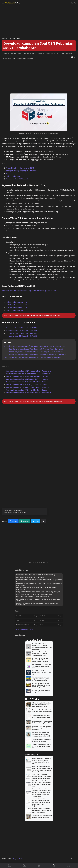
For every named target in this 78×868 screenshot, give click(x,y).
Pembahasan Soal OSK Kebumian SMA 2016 (21, 328)
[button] (72, 3)
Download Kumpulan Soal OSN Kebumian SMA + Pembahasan (28, 387)
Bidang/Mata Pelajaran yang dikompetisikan (22, 171)
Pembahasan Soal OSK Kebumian (18, 179)
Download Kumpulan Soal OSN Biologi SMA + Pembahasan (27, 376)
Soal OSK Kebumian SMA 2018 (16, 308)
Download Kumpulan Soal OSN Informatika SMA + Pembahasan (28, 393)
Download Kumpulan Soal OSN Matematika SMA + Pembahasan (28, 371)
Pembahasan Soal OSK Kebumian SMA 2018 (21, 333)
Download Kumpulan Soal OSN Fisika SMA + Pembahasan (26, 382)
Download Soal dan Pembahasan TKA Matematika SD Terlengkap (37, 575)
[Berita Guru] (51, 616)
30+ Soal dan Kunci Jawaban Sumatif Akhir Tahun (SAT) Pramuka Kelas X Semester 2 (34, 349)
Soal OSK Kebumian (13, 176)
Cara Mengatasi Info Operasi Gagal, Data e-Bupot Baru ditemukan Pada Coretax (37, 589)
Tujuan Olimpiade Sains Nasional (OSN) (20, 168)
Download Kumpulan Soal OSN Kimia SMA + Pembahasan (26, 390)
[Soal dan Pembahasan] (27, 625)
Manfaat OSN (10, 173)
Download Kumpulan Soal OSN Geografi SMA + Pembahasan (27, 385)
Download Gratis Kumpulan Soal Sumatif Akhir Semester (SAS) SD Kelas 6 (39, 581)
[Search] (75, 3)
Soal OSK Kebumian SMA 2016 (16, 302)
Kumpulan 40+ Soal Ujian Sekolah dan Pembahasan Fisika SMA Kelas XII (38, 401)
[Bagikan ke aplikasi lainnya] (44, 521)
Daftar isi (5, 164)
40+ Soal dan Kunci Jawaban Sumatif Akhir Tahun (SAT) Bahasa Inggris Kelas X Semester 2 (36, 346)
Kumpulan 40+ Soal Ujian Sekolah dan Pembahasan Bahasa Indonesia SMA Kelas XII (34, 357)
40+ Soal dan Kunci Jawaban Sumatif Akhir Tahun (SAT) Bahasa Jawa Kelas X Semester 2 (35, 355)
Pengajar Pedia (18, 859)
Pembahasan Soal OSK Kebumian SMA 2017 (21, 331)
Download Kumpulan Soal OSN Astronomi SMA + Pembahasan (28, 374)
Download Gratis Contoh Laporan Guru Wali (30, 577)
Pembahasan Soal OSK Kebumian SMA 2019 (21, 336)
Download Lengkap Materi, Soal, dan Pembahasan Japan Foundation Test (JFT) (38, 600)
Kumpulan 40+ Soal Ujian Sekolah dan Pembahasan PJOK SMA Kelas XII (37, 315)
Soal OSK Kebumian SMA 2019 (16, 310)
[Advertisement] (39, 21)
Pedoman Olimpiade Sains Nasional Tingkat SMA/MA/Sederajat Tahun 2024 (29, 291)
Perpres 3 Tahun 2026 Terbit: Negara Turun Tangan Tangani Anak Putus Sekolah (37, 604)
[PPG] (51, 625)
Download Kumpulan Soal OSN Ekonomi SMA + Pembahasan (27, 379)
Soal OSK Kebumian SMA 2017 (16, 305)
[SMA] (27, 620)
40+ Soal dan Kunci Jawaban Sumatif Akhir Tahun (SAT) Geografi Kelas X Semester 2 (33, 352)
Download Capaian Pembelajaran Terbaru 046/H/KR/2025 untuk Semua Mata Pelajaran (39, 585)
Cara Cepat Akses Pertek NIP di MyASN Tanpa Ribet (33, 597)
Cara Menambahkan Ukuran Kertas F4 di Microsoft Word (34, 594)
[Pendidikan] (27, 616)
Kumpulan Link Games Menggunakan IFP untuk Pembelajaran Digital (38, 592)
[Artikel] (51, 620)
